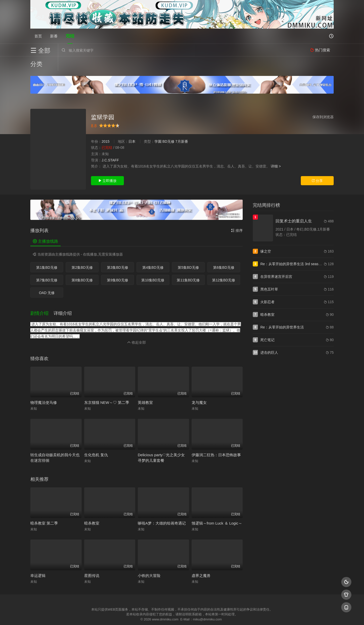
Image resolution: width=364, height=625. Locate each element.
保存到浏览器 (323, 102)
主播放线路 (45, 227)
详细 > (276, 152)
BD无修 (168, 127)
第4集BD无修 (153, 253)
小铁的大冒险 (149, 561)
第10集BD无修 (153, 266)
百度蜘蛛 (141, 615)
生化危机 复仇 (96, 440)
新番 (54, 36)
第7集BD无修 (47, 266)
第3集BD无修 (117, 253)
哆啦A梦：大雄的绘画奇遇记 (162, 509)
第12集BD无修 (224, 266)
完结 (70, 36)
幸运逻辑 (38, 561)
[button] (42, 299)
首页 (38, 36)
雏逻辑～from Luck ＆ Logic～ (217, 509)
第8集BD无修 (82, 266)
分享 (317, 166)
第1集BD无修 (47, 253)
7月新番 (182, 127)
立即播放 (107, 166)
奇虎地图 (202, 615)
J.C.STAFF (110, 146)
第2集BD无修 (82, 253)
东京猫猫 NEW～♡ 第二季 (107, 388)
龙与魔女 (199, 388)
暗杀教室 (92, 509)
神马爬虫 (162, 615)
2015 (106, 127)
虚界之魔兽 (201, 561)
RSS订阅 (121, 615)
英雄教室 (145, 388)
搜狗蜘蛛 (182, 615)
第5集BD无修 (188, 253)
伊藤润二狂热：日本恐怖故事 (216, 440)
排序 (237, 216)
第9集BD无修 (117, 266)
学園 (158, 127)
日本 (132, 127)
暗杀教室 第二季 (44, 509)
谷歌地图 (223, 615)
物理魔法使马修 (44, 388)
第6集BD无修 (224, 253)
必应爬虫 (243, 615)
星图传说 (92, 561)
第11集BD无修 (188, 266)
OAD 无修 (47, 278)
